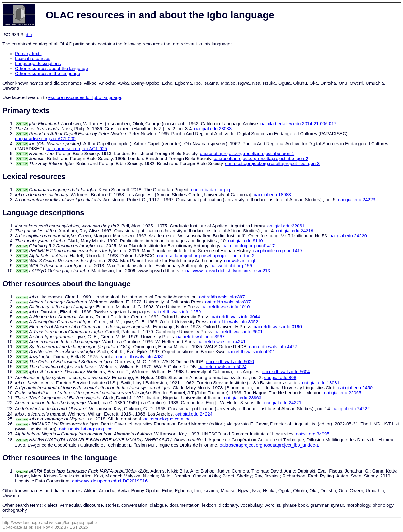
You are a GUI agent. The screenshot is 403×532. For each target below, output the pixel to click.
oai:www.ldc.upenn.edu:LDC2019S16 (110, 481)
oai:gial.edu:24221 (283, 403)
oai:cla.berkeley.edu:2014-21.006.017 (298, 124)
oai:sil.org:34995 (313, 434)
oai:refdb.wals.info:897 (228, 302)
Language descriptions (38, 64)
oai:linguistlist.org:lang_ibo (86, 429)
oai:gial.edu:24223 (357, 200)
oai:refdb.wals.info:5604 (286, 372)
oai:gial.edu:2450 (355, 388)
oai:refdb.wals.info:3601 (239, 332)
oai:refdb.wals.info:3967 (201, 337)
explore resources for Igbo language (85, 97)
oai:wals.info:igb (240, 261)
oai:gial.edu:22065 (343, 393)
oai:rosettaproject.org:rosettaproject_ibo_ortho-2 (206, 256)
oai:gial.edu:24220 (348, 236)
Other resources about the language (52, 69)
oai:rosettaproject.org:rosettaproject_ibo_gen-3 (272, 164)
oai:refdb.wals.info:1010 (226, 307)
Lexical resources (33, 59)
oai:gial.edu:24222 (351, 409)
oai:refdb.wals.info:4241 (221, 342)
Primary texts (28, 54)
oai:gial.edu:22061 (286, 226)
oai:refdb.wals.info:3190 (278, 327)
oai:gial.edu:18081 (321, 383)
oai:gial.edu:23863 (243, 398)
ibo (29, 35)
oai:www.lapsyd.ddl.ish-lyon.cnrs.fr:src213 (228, 271)
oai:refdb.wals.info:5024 (222, 367)
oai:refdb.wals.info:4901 (251, 352)
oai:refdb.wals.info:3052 (234, 322)
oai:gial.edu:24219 (295, 231)
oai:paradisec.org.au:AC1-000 (45, 139)
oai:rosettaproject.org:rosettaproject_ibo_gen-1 (247, 154)
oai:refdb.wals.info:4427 (273, 347)
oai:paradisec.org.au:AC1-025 (77, 149)
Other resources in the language (47, 74)
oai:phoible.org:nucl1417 (278, 251)
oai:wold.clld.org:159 (231, 266)
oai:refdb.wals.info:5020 (230, 362)
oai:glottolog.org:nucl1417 (249, 246)
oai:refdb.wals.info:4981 (140, 357)
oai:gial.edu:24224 (194, 414)
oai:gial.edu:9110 (246, 241)
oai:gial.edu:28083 (213, 129)
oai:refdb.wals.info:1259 (177, 312)
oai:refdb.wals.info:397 (222, 297)
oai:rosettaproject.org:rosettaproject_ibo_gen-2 (261, 159)
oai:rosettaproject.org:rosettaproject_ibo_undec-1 (269, 445)
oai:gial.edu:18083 (272, 195)
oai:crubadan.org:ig (211, 190)
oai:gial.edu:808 (280, 378)
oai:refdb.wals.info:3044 (236, 317)
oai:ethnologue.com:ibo (167, 419)
